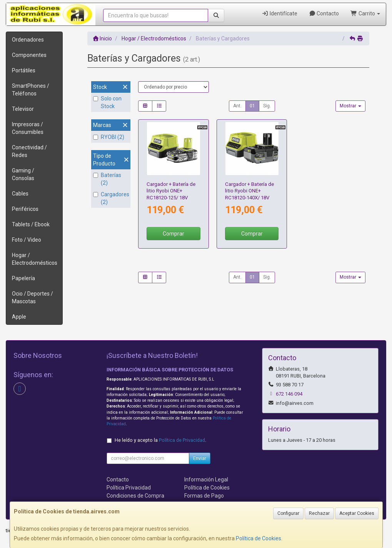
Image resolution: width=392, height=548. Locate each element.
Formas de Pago (204, 496)
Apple (19, 317)
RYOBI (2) (109, 137)
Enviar (200, 458)
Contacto (324, 13)
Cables (20, 194)
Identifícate (279, 13)
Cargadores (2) (111, 198)
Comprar (173, 234)
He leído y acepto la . (160, 440)
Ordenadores (28, 40)
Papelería (23, 278)
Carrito (365, 13)
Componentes (29, 55)
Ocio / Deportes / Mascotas (33, 297)
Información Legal (206, 479)
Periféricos (25, 209)
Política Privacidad (129, 488)
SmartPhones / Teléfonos (31, 90)
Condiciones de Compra (135, 496)
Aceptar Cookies (357, 513)
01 (252, 106)
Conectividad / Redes (29, 151)
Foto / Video (27, 240)
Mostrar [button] (350, 106)
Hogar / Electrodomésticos (35, 259)
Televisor (23, 109)
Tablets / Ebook (31, 224)
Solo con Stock (107, 102)
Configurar (288, 513)
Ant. (237, 106)
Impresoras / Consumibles (28, 128)
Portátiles (24, 70)
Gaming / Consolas (23, 174)
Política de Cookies (259, 538)
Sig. (267, 106)
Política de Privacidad (182, 440)
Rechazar (319, 513)
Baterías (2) (107, 179)
